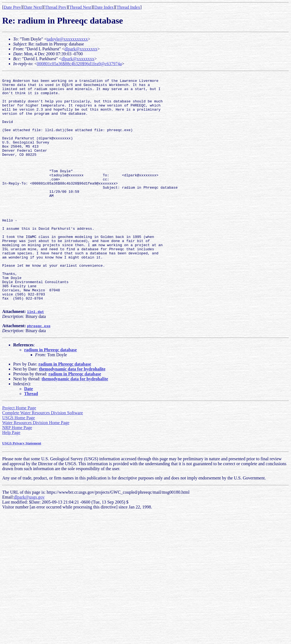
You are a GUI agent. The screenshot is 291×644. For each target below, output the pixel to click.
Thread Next (80, 7)
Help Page (11, 478)
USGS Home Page (19, 464)
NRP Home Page (17, 474)
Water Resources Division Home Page (36, 469)
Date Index (104, 7)
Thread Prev (56, 7)
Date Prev (12, 7)
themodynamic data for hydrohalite (72, 415)
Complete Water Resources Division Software (43, 459)
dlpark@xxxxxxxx (81, 49)
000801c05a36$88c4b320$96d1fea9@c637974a (79, 64)
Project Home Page (19, 454)
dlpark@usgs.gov (29, 543)
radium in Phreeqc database (50, 396)
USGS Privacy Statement (22, 489)
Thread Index (128, 7)
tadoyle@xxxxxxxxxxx (67, 39)
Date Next (33, 7)
